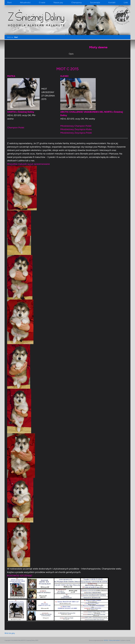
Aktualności (25, 2)
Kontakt (112, 2)
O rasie (42, 2)
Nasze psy (58, 2)
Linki (126, 2)
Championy (77, 2)
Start (9, 2)
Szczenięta (95, 2)
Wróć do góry (10, 633)
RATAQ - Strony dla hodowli (112, 640)
